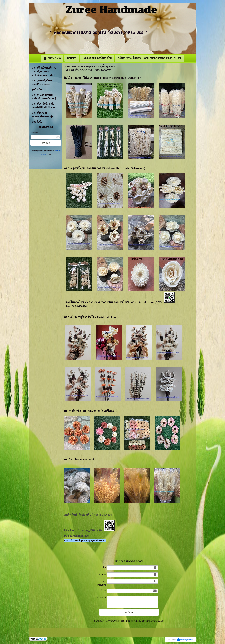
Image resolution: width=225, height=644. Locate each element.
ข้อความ (101, 597)
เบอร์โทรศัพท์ (101, 583)
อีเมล (103, 591)
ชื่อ (104, 567)
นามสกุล (101, 574)
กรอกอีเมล (34, 133)
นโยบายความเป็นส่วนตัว (147, 621)
